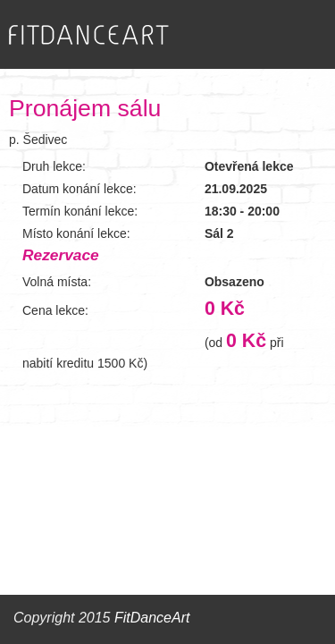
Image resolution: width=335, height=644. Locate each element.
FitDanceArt (152, 618)
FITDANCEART (89, 35)
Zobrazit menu (286, 34)
